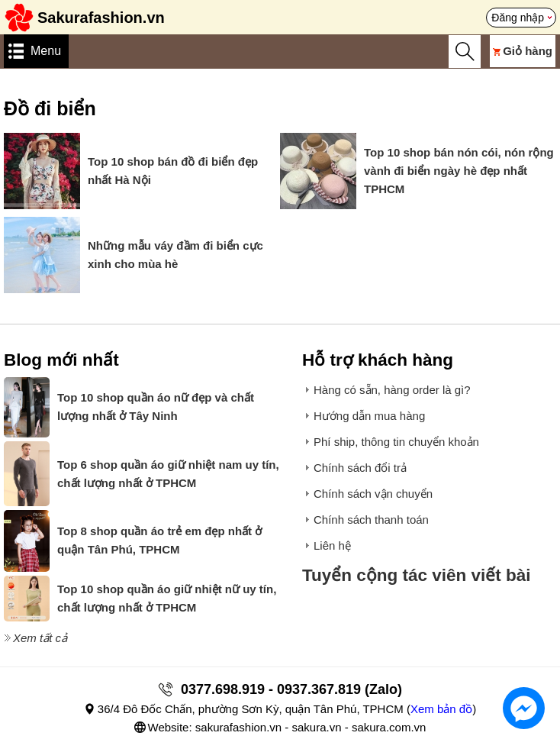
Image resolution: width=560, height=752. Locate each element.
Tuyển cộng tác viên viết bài (417, 575)
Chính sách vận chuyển (373, 494)
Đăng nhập (518, 18)
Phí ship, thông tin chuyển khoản (396, 442)
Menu (46, 51)
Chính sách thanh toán (371, 520)
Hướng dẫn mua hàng (369, 416)
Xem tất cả (40, 638)
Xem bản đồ (441, 709)
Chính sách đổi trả (360, 468)
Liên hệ (332, 545)
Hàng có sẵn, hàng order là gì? (392, 390)
